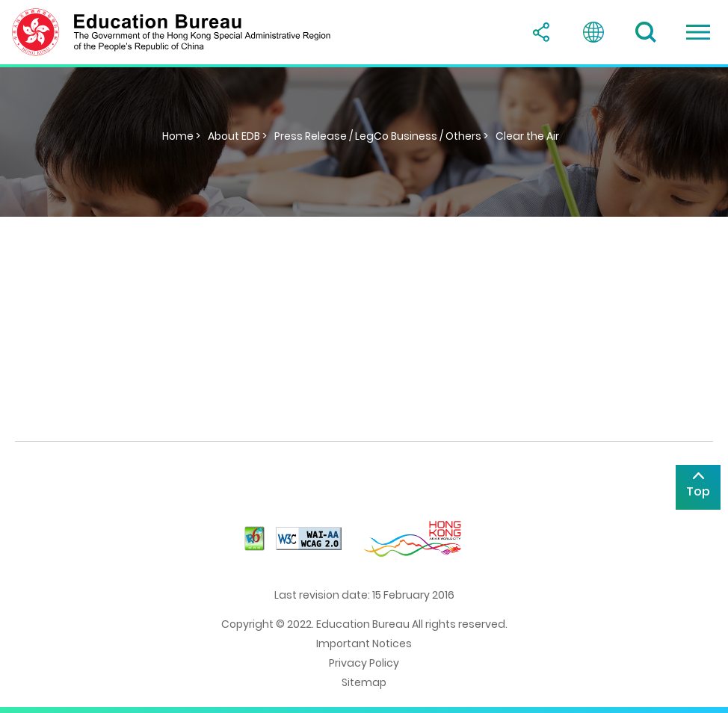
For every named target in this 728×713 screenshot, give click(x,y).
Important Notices (364, 643)
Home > (181, 136)
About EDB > (237, 136)
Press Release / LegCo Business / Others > (381, 136)
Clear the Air (527, 136)
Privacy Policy (364, 663)
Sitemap (364, 682)
